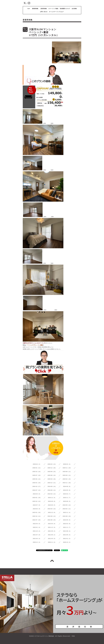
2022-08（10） (67, 516)
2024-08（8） (67, 486)
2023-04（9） (37, 509)
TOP (29, 9)
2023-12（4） (52, 498)
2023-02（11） (67, 509)
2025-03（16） (52, 479)
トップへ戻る (52, 561)
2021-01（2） (67, 538)
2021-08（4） (67, 531)
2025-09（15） (52, 472)
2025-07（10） (37, 475)
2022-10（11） (37, 516)
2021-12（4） (52, 527)
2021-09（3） (52, 531)
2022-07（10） (37, 520)
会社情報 (74, 9)
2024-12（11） (52, 483)
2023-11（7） (67, 498)
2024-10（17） (37, 486)
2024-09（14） (52, 486)
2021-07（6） (37, 535)
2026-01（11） (37, 468)
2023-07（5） (37, 505)
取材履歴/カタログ (65, 9)
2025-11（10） (67, 468)
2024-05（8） (67, 490)
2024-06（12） (52, 490)
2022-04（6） (37, 524)
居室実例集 (44, 9)
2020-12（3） (37, 542)
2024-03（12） (52, 494)
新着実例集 (36, 9)
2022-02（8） (67, 524)
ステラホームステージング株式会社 (44, 636)
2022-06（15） (52, 520)
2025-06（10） (52, 475)
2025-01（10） (37, 483)
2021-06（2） (52, 535)
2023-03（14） (52, 509)
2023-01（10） (37, 512)
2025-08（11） (67, 472)
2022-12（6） (52, 512)
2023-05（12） (67, 505)
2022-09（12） (52, 516)
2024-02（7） (67, 494)
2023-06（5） (52, 505)
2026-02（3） (67, 464)
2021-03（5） (52, 538)
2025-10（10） (37, 472)
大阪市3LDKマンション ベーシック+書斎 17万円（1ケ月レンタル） (59, 32)
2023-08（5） (67, 501)
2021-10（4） (37, 531)
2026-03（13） (52, 464)
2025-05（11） (67, 475)
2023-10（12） (37, 501)
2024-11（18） (67, 483)
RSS (73, 636)
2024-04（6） (37, 494)
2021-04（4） (37, 538)
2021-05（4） (67, 535)
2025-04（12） (37, 479)
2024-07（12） (37, 490)
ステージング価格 (53, 9)
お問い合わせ (44, 12)
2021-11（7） (67, 527)
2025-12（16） (52, 468)
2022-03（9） (52, 524)
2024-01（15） (37, 498)
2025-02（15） (67, 479)
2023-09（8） (52, 501)
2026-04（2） (37, 464)
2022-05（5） (67, 520)
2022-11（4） (67, 512)
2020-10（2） (67, 542)
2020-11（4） (52, 542)
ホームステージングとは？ (56, 12)
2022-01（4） (37, 527)
